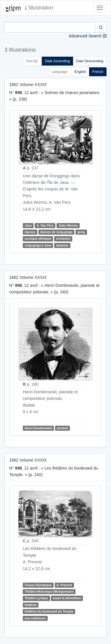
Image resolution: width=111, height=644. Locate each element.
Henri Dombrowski (38, 428)
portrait (63, 428)
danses (30, 232)
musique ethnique (38, 239)
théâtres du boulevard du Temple (49, 611)
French (98, 72)
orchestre (63, 239)
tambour (62, 245)
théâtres (31, 605)
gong (81, 232)
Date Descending (90, 61)
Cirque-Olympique (38, 585)
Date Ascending (57, 61)
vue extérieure (35, 618)
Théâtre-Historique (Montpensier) (49, 591)
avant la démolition (67, 598)
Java (28, 225)
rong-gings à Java (38, 245)
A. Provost (64, 585)
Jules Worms (68, 225)
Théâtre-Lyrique (36, 598)
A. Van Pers (45, 225)
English (80, 72)
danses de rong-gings (56, 232)
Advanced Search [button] (85, 36)
